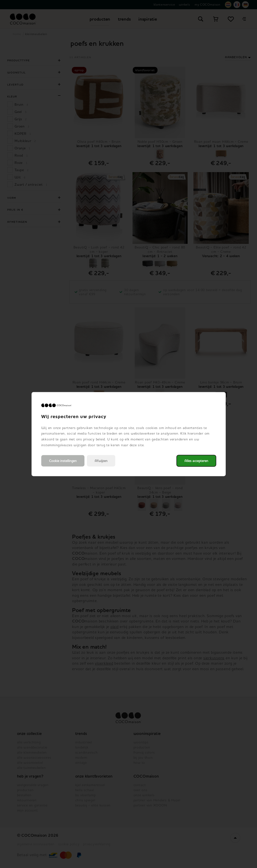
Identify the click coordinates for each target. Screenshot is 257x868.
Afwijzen (101, 461)
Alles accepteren (196, 461)
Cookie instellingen (63, 461)
